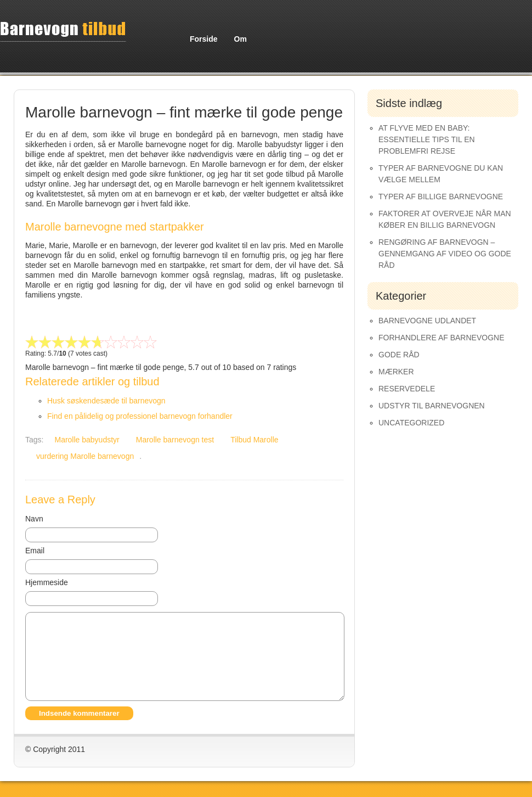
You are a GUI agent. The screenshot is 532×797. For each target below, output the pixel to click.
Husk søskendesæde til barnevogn (106, 401)
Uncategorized (411, 423)
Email (35, 551)
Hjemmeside (47, 582)
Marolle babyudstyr (87, 440)
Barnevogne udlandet (427, 321)
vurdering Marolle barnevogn (85, 456)
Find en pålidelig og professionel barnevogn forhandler (140, 416)
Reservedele (407, 389)
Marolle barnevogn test (175, 440)
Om (240, 39)
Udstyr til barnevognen (432, 406)
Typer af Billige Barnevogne (441, 197)
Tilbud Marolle (254, 440)
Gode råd (399, 355)
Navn (34, 519)
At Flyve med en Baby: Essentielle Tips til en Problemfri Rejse (427, 139)
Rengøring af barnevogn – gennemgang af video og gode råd (445, 254)
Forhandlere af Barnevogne (442, 338)
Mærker (396, 372)
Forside (204, 39)
